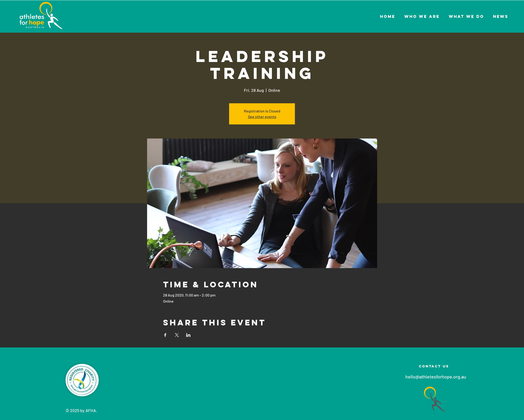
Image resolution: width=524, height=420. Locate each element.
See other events (262, 117)
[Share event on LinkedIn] (188, 335)
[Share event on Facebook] (165, 335)
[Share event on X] (177, 335)
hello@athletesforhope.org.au (436, 377)
